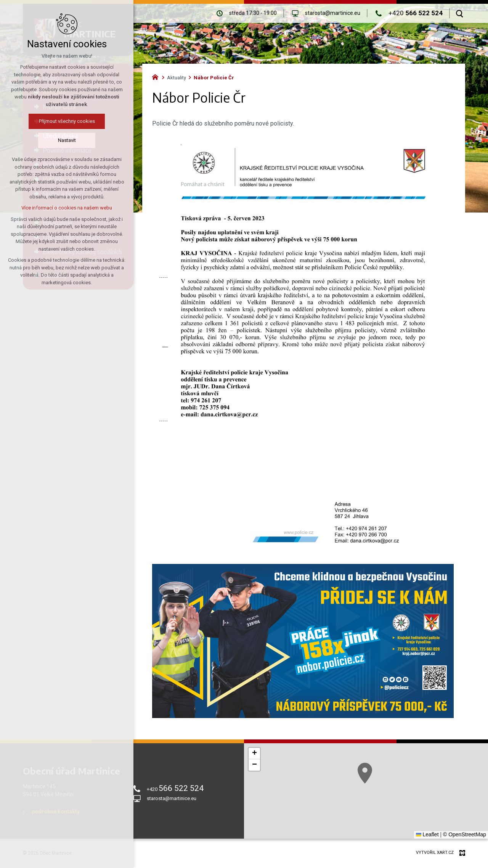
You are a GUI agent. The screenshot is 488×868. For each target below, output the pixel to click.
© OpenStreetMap (465, 834)
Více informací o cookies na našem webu (67, 208)
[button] (254, 754)
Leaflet (427, 834)
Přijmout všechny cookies (67, 121)
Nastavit (67, 140)
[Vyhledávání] (460, 13)
